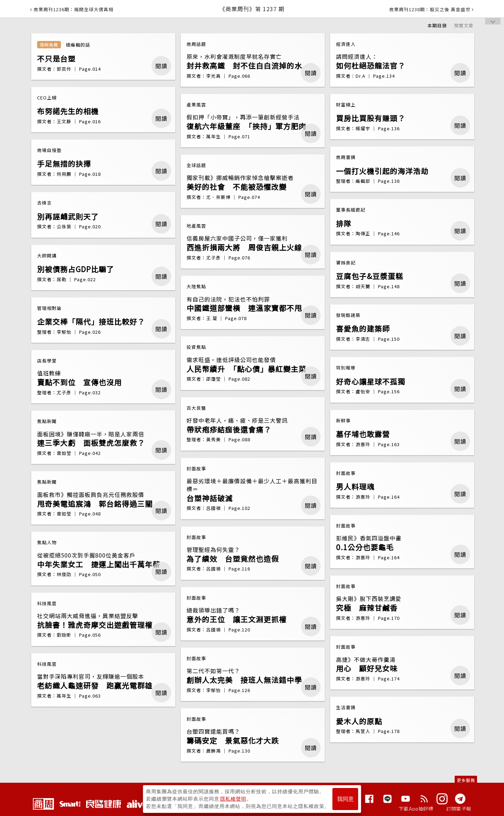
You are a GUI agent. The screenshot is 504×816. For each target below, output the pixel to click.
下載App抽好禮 (416, 809)
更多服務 (466, 780)
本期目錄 (437, 25)
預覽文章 (464, 25)
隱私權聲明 (233, 799)
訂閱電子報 (459, 809)
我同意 (345, 799)
